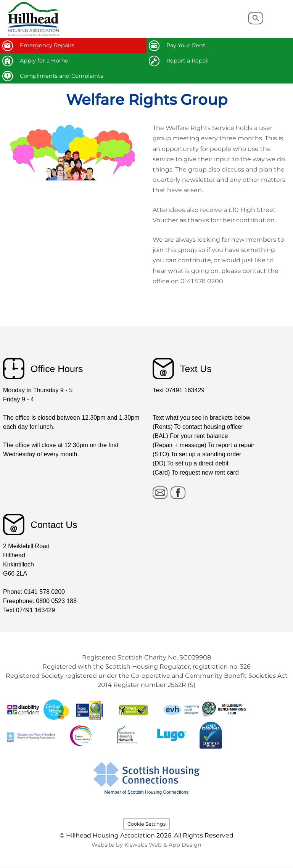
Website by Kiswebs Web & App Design (146, 845)
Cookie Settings (146, 824)
